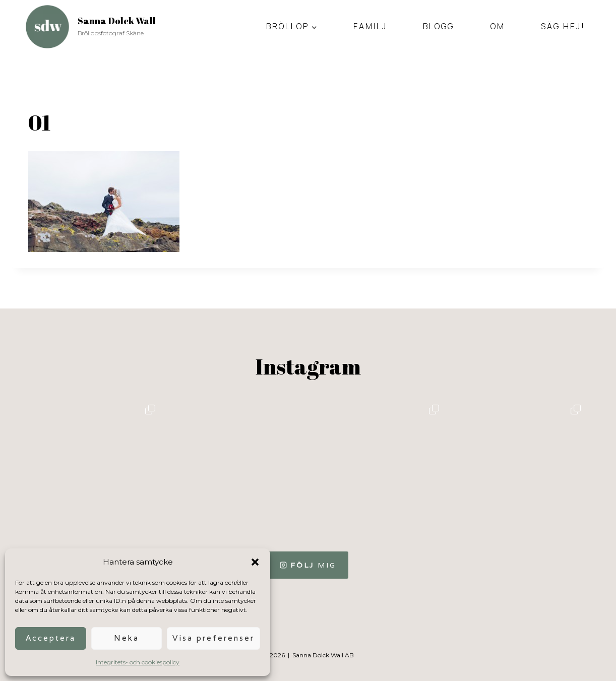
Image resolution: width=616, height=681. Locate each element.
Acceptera (51, 638)
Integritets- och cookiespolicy (138, 662)
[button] (255, 562)
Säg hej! (563, 26)
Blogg (439, 26)
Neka (127, 638)
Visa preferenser (213, 638)
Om (498, 26)
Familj (370, 26)
